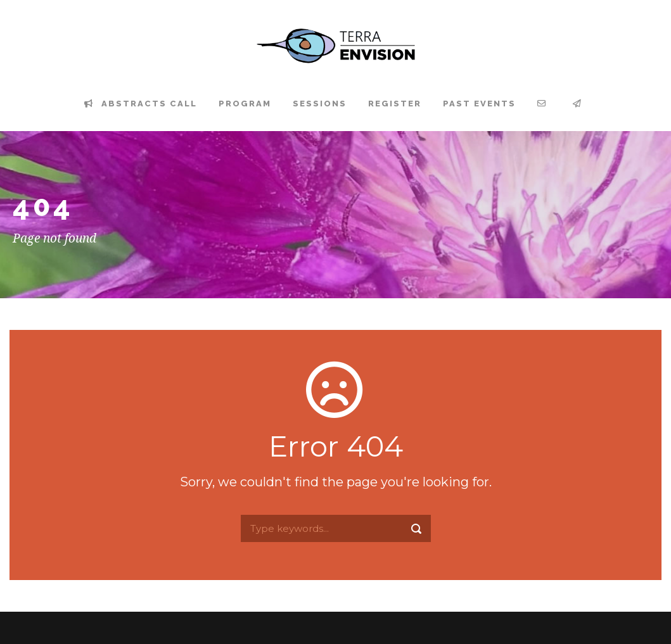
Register (395, 104)
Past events (479, 104)
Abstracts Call (141, 104)
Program (245, 104)
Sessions (320, 104)
